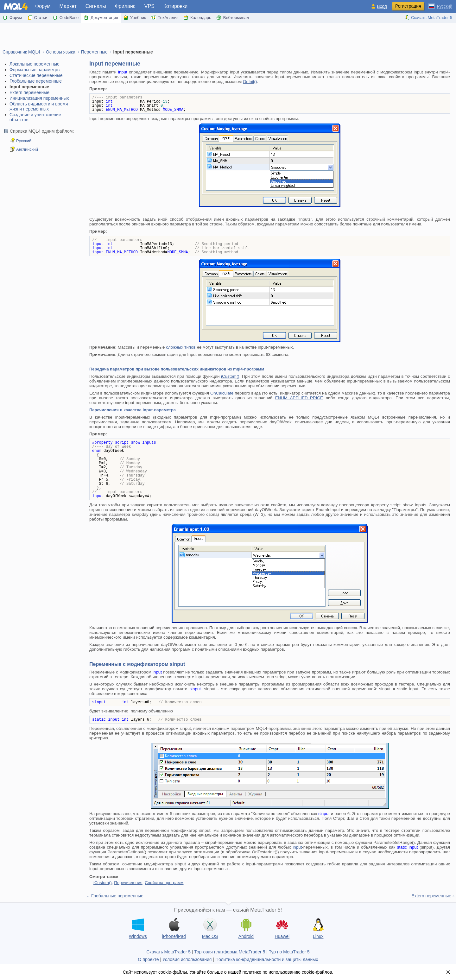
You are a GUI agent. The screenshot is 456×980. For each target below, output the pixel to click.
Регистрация (408, 6)
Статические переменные (36, 75)
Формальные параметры (35, 70)
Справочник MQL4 (21, 52)
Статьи (37, 18)
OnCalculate (222, 393)
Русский (24, 141)
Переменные (94, 52)
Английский (27, 149)
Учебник (135, 18)
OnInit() (250, 82)
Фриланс (125, 6)
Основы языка (61, 52)
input (297, 847)
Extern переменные (29, 92)
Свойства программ (164, 883)
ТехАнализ (165, 18)
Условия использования (187, 959)
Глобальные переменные (36, 81)
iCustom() (230, 376)
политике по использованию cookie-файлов (287, 972)
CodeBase (66, 18)
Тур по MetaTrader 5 (289, 952)
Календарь (197, 18)
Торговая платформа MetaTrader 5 (230, 952)
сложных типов (181, 347)
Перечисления (128, 883)
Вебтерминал (233, 18)
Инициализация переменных (39, 98)
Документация (101, 18)
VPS (149, 6)
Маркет (68, 6)
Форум (43, 6)
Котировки (175, 6)
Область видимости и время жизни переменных (39, 106)
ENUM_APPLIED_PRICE (299, 398)
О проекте (149, 959)
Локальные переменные (35, 64)
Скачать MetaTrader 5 (428, 18)
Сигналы (96, 6)
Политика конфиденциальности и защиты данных (267, 959)
